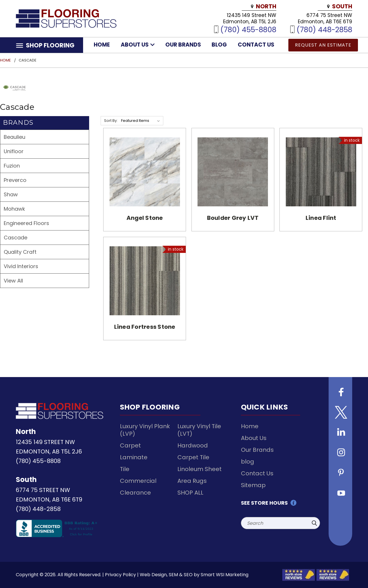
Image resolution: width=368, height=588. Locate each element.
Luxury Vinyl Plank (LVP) (145, 430)
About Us (138, 45)
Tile (125, 469)
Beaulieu (15, 137)
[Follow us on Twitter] (340, 413)
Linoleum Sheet (200, 469)
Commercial (138, 481)
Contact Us (256, 45)
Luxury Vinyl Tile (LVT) (199, 430)
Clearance (135, 493)
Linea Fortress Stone (145, 327)
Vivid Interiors (21, 266)
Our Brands (183, 45)
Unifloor (14, 151)
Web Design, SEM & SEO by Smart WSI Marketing (194, 575)
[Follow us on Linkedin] (340, 433)
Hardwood (193, 445)
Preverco (15, 180)
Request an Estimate (323, 45)
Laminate (134, 457)
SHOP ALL (190, 493)
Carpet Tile (193, 457)
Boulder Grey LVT (233, 218)
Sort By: (111, 121)
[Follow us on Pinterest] (340, 473)
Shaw (11, 194)
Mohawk (14, 209)
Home (102, 45)
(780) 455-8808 (248, 29)
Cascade (16, 238)
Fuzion (12, 166)
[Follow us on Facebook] (340, 393)
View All (13, 281)
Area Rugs (192, 481)
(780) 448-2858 (324, 29)
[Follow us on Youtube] (340, 493)
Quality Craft (20, 252)
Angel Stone (145, 218)
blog (219, 45)
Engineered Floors (26, 223)
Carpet (130, 445)
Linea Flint (321, 218)
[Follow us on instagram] (340, 453)
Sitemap (253, 485)
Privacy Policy (120, 575)
